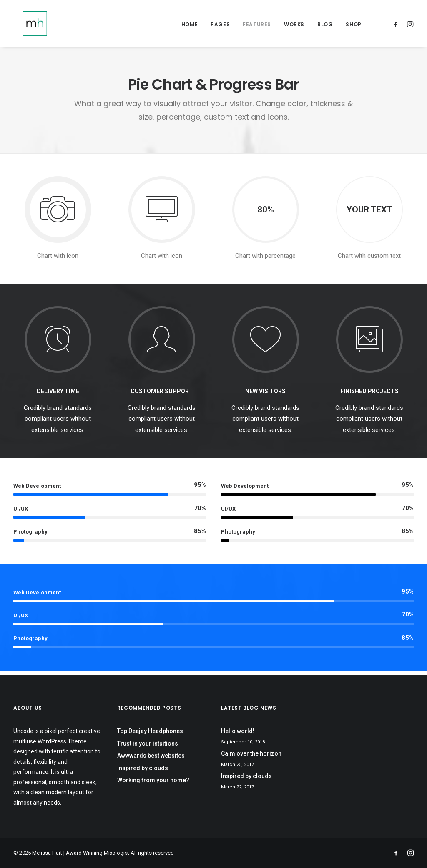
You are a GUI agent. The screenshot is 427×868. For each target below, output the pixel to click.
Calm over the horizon (251, 753)
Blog (325, 26)
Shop (353, 26)
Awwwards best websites (151, 756)
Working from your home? (153, 780)
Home (190, 26)
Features (257, 26)
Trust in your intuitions (148, 743)
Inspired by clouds (143, 768)
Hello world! (238, 731)
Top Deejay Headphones (150, 731)
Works (294, 26)
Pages (220, 26)
